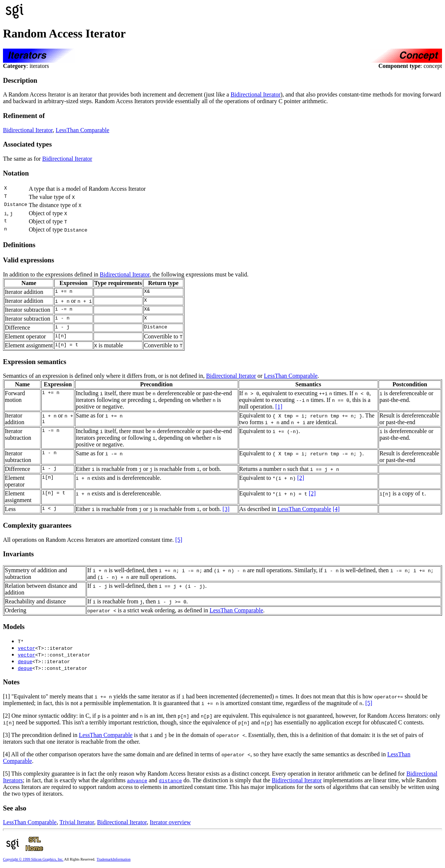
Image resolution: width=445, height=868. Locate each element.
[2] (301, 478)
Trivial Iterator (77, 822)
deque (25, 661)
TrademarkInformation (113, 859)
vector (27, 648)
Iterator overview (171, 822)
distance (170, 780)
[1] (279, 407)
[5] (179, 540)
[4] (336, 509)
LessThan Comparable (82, 130)
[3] (226, 509)
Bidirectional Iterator (256, 94)
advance (137, 780)
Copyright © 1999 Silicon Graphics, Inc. (33, 859)
